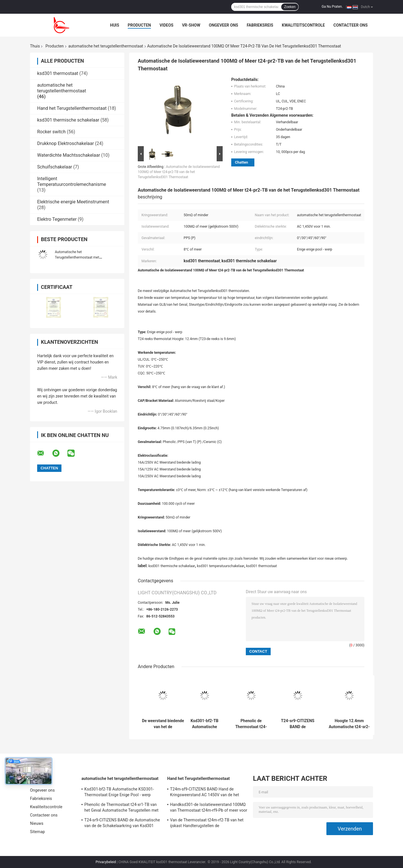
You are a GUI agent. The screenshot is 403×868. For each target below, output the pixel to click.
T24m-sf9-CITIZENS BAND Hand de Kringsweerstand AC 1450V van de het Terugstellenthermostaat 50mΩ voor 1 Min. (205, 793)
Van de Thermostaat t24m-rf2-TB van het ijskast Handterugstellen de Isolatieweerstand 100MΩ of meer (207, 824)
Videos (166, 25)
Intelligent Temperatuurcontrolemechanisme (72, 181)
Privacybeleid (106, 862)
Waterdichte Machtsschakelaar (69, 155)
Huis (115, 25)
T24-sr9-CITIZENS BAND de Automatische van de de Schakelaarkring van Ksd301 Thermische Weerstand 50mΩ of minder (298, 724)
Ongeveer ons (224, 25)
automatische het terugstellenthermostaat (106, 46)
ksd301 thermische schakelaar (68, 120)
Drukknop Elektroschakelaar (65, 143)
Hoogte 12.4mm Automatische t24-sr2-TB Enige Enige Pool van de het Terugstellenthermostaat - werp (349, 724)
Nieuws (37, 823)
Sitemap (37, 832)
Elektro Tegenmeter (57, 219)
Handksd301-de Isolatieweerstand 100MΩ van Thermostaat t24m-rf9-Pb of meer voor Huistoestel (209, 808)
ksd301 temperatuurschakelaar (221, 566)
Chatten (242, 162)
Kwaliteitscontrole (303, 25)
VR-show (191, 25)
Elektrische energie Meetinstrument (73, 202)
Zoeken (290, 7)
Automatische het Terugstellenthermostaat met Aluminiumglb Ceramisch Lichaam (81, 257)
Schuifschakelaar (55, 167)
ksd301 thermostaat (58, 73)
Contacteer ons (351, 25)
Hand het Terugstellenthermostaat (72, 108)
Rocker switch (51, 132)
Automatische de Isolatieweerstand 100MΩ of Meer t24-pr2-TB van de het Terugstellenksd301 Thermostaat (179, 172)
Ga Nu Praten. (332, 7)
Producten (139, 25)
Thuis (35, 46)
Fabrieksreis (260, 25)
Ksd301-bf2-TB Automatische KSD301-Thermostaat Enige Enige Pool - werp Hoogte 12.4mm (205, 724)
